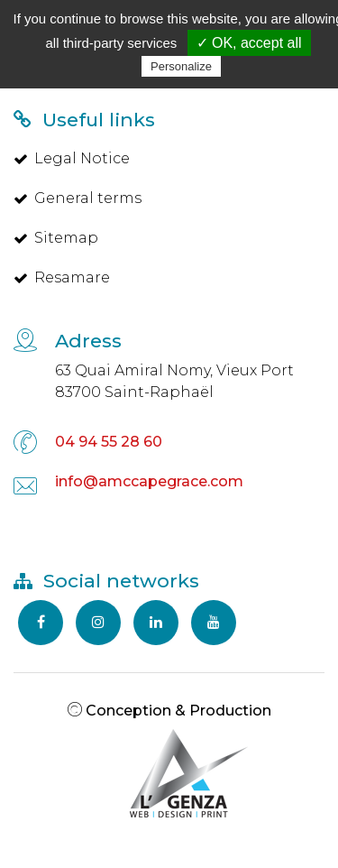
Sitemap (56, 238)
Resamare (62, 277)
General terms (78, 198)
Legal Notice (72, 158)
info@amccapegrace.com (149, 481)
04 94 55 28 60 (109, 442)
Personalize (181, 66)
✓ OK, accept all (249, 43)
